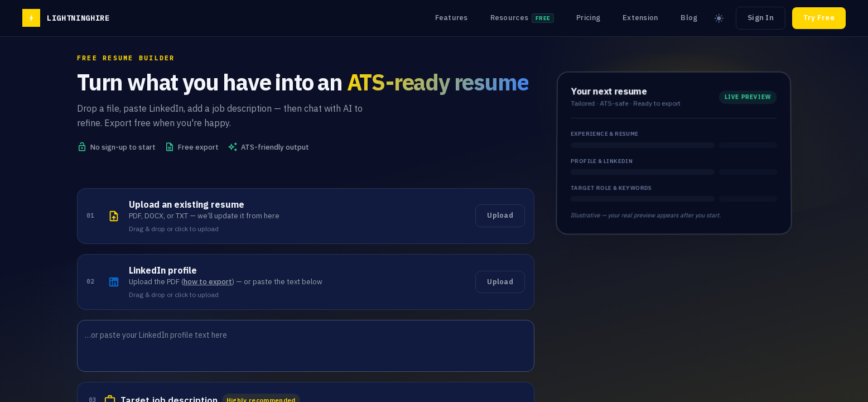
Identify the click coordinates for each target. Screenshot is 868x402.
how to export (208, 282)
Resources (522, 18)
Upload (500, 215)
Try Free (819, 18)
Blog (689, 18)
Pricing (588, 18)
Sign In (761, 18)
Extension (640, 18)
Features (452, 18)
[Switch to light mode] (719, 18)
